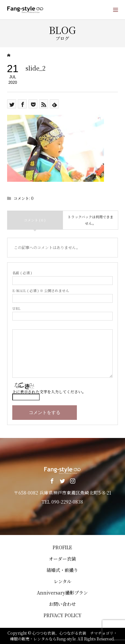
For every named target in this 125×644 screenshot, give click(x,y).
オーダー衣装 (62, 559)
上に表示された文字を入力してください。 (49, 392)
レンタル (62, 581)
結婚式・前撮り (62, 570)
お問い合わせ (62, 604)
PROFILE (62, 547)
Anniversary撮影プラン (62, 593)
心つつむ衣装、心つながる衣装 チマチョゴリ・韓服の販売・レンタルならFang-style (64, 636)
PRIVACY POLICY (62, 615)
